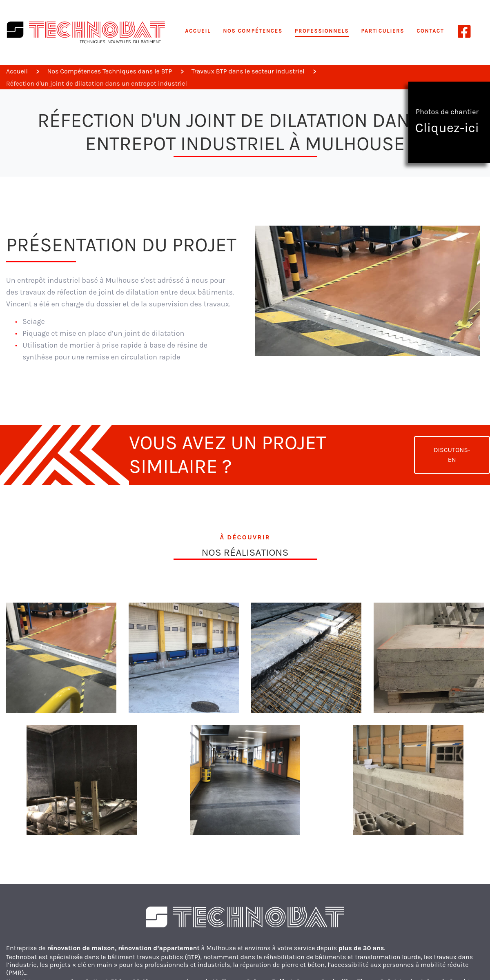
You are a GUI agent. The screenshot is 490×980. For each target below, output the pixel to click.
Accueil (198, 31)
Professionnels (322, 31)
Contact (430, 31)
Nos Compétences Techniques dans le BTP (109, 71)
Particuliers (383, 31)
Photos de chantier (447, 122)
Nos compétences (253, 31)
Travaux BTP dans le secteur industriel (248, 71)
